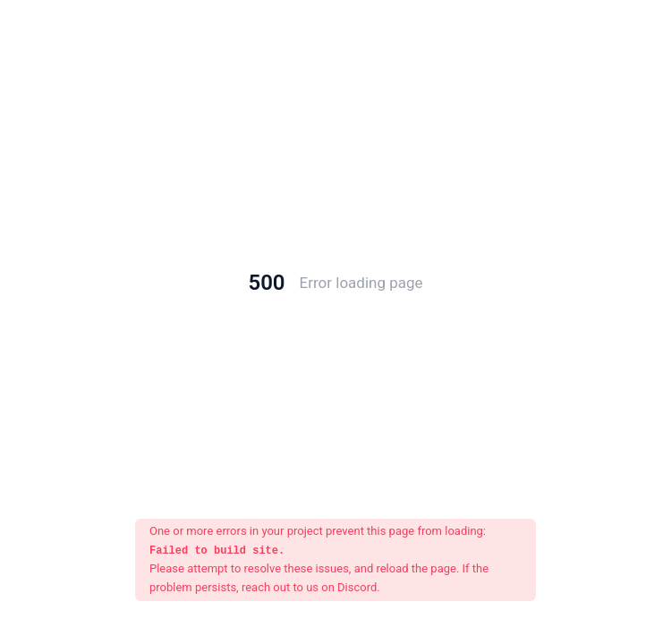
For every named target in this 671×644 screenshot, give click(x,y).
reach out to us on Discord (309, 587)
